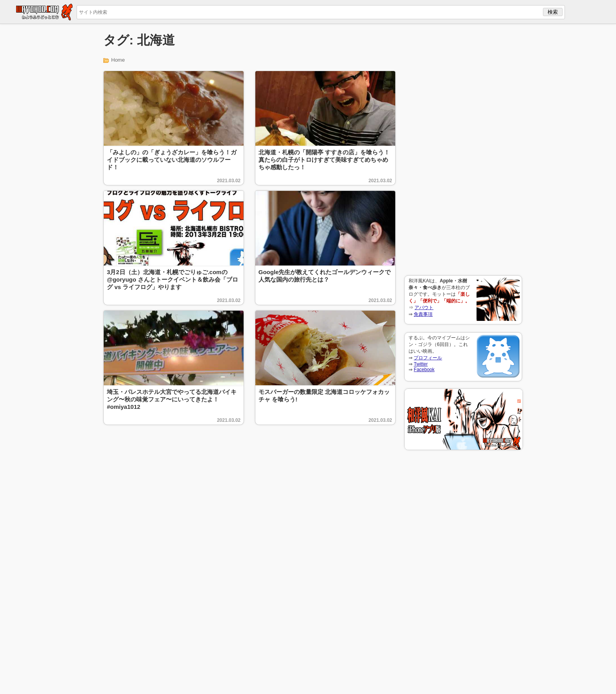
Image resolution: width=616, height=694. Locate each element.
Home (118, 60)
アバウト (424, 308)
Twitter (421, 364)
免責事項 (423, 314)
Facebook (424, 370)
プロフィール (428, 358)
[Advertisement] (463, 150)
